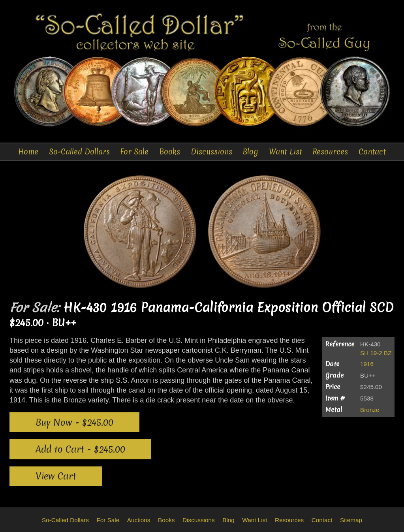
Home (28, 152)
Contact (372, 152)
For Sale (134, 152)
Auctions (139, 520)
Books (170, 152)
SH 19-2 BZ (376, 353)
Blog (250, 152)
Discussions (211, 152)
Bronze (370, 410)
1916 (367, 364)
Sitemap (351, 520)
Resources (330, 152)
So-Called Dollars (79, 152)
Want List (286, 152)
